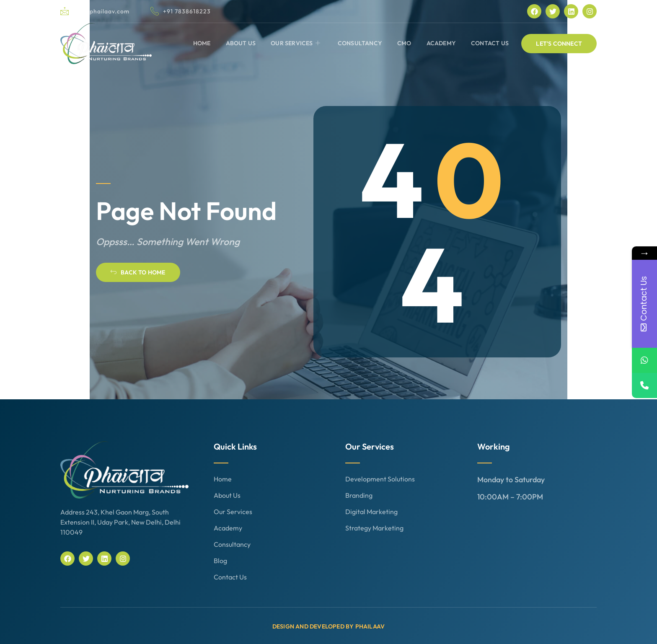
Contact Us (490, 43)
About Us (241, 43)
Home (202, 43)
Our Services (295, 43)
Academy (441, 43)
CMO (404, 43)
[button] (559, 44)
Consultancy (360, 43)
